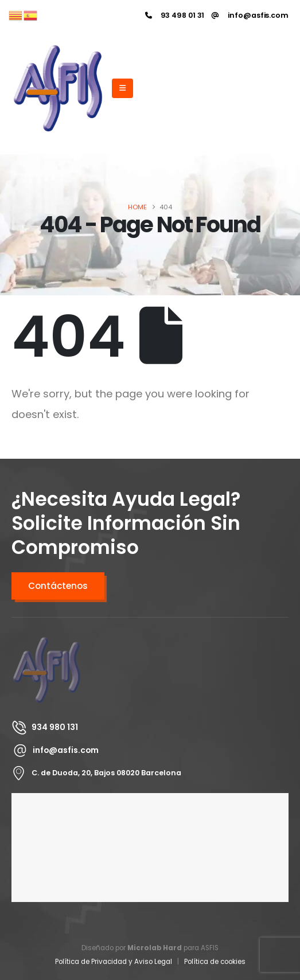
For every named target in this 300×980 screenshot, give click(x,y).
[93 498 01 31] (175, 15)
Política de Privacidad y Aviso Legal (114, 962)
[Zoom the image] (47, 642)
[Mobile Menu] (122, 88)
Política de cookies (215, 962)
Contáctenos (58, 586)
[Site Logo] (58, 88)
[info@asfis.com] (250, 15)
